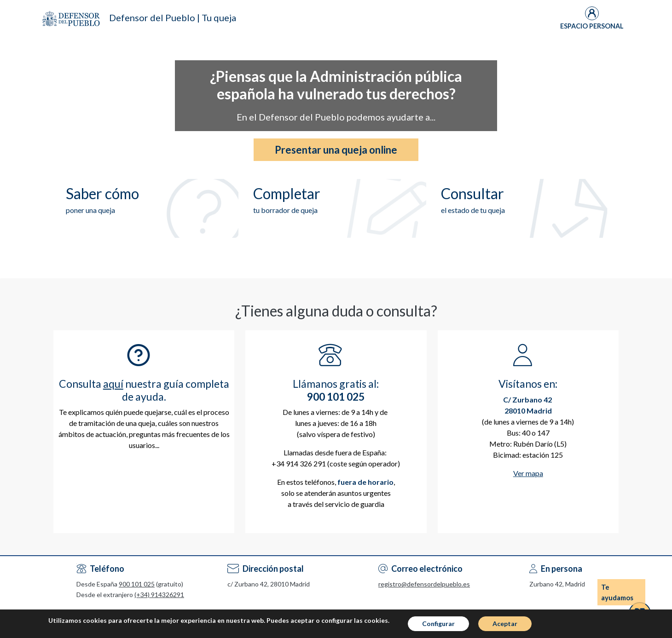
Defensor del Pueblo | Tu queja (173, 17)
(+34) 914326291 (159, 595)
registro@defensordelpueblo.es (424, 584)
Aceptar (505, 624)
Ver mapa (528, 473)
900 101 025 (137, 584)
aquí (113, 384)
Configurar (438, 624)
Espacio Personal (592, 26)
